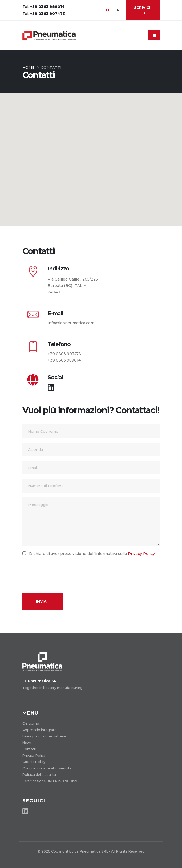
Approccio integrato (40, 730)
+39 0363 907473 (64, 354)
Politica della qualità (40, 775)
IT (108, 10)
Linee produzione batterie (45, 736)
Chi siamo (31, 723)
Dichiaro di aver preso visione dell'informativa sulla (90, 554)
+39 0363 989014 (64, 360)
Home (28, 67)
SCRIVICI (142, 10)
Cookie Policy (34, 762)
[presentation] (63, 572)
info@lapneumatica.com (71, 323)
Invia (41, 601)
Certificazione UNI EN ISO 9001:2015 (53, 781)
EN (117, 10)
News (27, 743)
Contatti (30, 749)
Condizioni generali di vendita (47, 768)
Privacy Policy (141, 554)
